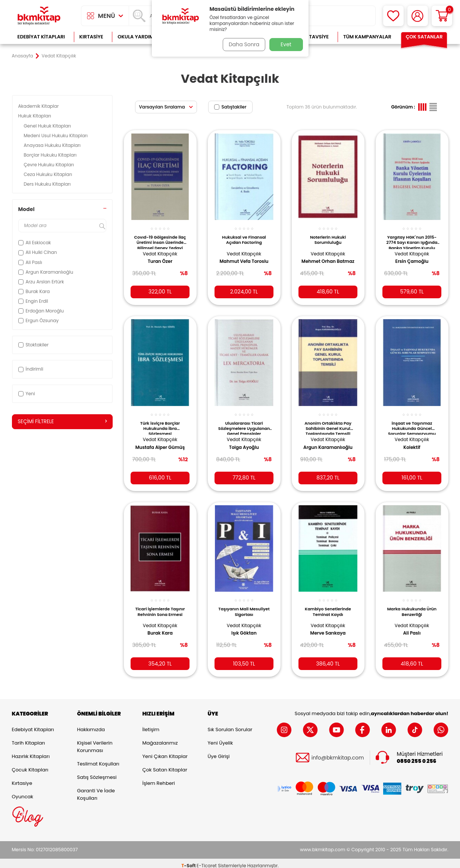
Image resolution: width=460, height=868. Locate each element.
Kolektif (412, 442)
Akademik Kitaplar (39, 106)
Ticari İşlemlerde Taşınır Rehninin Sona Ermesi (160, 604)
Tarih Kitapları (29, 738)
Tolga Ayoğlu (244, 442)
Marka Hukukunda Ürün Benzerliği (412, 604)
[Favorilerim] (393, 16)
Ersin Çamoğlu (412, 257)
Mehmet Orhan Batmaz (320, 260)
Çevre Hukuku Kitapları (50, 165)
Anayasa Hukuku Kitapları (53, 145)
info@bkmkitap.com (338, 753)
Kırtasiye (91, 37)
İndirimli (31, 369)
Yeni (27, 394)
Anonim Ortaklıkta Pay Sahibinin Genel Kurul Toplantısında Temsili (328, 422)
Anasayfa (23, 56)
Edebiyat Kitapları (41, 37)
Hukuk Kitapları (35, 116)
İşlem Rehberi (159, 779)
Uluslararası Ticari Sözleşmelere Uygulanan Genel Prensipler (244, 422)
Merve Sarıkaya (328, 626)
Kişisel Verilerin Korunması (95, 742)
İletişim (151, 725)
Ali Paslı (412, 626)
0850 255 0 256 (417, 756)
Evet (286, 44)
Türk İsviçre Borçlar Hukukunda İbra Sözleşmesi (160, 422)
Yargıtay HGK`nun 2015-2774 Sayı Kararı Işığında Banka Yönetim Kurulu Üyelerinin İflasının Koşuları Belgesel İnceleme (412, 238)
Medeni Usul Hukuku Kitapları (57, 136)
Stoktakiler (34, 345)
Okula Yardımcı (138, 37)
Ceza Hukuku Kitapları (49, 174)
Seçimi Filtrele (62, 422)
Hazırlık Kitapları (31, 752)
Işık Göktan (244, 626)
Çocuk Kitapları (30, 765)
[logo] (39, 16)
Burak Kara (160, 626)
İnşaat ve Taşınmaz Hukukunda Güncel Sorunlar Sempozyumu (412, 422)
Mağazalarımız (160, 738)
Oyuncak (23, 792)
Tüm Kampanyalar (367, 37)
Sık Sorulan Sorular (230, 725)
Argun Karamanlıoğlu (328, 442)
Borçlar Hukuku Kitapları (51, 155)
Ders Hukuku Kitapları (48, 184)
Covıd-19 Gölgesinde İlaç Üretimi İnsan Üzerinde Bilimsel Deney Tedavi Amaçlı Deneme (160, 238)
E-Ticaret (207, 861)
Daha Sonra (242, 44)
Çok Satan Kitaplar (165, 765)
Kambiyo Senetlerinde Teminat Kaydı (328, 604)
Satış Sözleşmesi (97, 773)
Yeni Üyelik (220, 738)
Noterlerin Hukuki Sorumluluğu (328, 236)
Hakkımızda (91, 725)
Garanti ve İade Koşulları (96, 790)
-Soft (189, 861)
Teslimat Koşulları (98, 759)
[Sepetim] (442, 16)
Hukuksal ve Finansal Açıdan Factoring (244, 236)
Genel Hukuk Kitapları (48, 126)
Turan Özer (160, 257)
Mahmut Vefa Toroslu (244, 257)
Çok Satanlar (424, 37)
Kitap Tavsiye (311, 37)
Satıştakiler (230, 107)
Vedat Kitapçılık (160, 249)
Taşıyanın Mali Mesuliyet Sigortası (244, 604)
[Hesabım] (418, 16)
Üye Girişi (219, 752)
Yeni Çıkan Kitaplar (165, 752)
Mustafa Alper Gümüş (160, 442)
